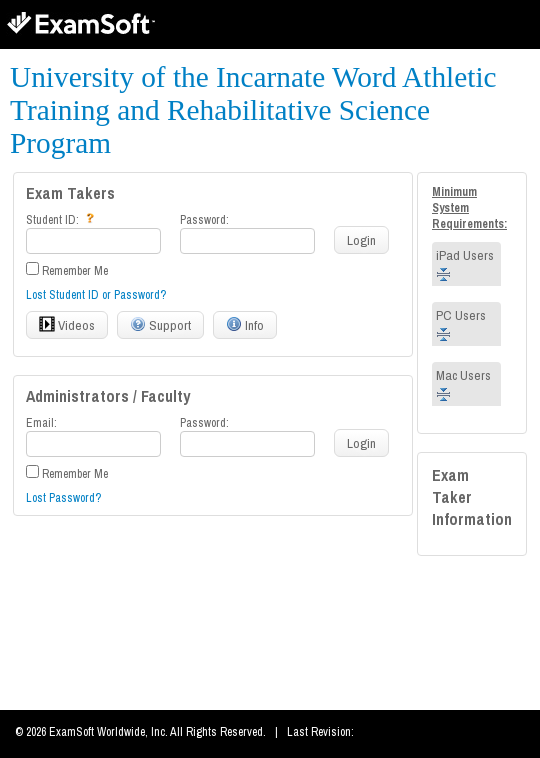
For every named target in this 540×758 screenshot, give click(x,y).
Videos (67, 325)
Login (361, 240)
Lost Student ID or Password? (96, 295)
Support (160, 325)
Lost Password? (63, 498)
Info (245, 325)
